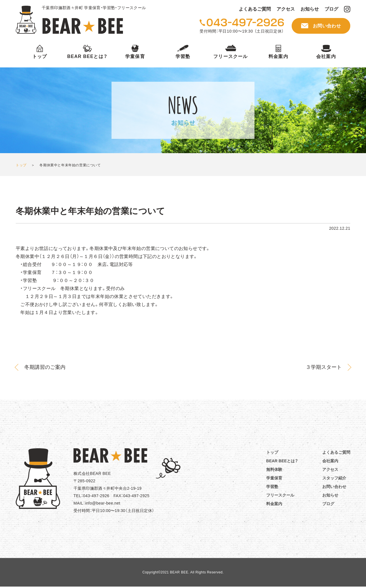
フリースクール (230, 56)
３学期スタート (324, 367)
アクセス (286, 9)
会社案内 (326, 56)
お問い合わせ (327, 26)
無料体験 (274, 469)
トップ (40, 56)
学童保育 (135, 56)
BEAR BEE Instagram (347, 9)
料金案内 (278, 56)
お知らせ (310, 9)
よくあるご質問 (255, 9)
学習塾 (183, 56)
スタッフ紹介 (334, 478)
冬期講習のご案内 (45, 367)
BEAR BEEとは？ (87, 56)
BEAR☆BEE (110, 455)
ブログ (331, 9)
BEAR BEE (69, 20)
